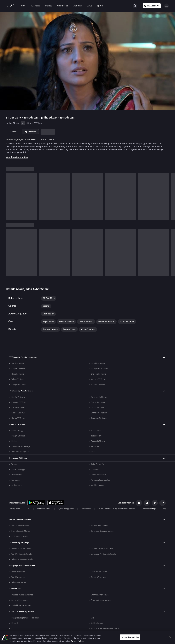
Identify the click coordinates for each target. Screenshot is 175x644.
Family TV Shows (18, 408)
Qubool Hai (95, 469)
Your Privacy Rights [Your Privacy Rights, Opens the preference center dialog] (130, 637)
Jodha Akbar (13, 123)
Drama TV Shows (98, 402)
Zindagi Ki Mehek (98, 441)
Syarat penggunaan (66, 509)
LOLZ (89, 6)
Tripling (14, 464)
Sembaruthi (96, 446)
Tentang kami (14, 509)
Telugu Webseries (19, 582)
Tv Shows (35, 6)
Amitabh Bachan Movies (21, 605)
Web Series (63, 6)
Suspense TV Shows (99, 418)
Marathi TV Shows (98, 385)
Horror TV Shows (18, 418)
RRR (13, 628)
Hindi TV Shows (18, 374)
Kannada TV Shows (98, 379)
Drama (51, 140)
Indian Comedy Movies (21, 531)
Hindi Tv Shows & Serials (21, 549)
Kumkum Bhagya (18, 469)
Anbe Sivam (96, 431)
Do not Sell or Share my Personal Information (116, 509)
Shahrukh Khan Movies (100, 595)
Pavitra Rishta (17, 485)
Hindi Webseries (18, 572)
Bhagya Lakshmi (18, 436)
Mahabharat (16, 475)
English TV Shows (18, 369)
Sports (100, 6)
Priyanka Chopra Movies (101, 600)
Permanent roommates (100, 480)
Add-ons (78, 6)
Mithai (14, 441)
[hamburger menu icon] (167, 6)
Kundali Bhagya (18, 431)
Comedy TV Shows (19, 402)
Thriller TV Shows (98, 408)
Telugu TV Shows (18, 379)
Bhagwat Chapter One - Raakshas (25, 618)
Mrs (92, 618)
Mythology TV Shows (99, 413)
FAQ (28, 509)
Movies (49, 6)
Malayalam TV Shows (99, 369)
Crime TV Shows (18, 413)
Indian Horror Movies (20, 526)
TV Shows (39, 123)
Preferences (86, 509)
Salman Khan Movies (20, 600)
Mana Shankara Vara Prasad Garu (105, 628)
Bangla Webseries (98, 577)
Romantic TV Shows (99, 397)
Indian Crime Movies (99, 526)
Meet (93, 452)
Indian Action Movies (20, 536)
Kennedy (15, 623)
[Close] (170, 637)
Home (23, 6)
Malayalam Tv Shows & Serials (103, 554)
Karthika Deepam (98, 485)
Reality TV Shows (18, 397)
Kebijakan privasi (44, 509)
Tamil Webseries (18, 577)
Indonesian (31, 140)
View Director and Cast (17, 157)
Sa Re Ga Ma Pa (97, 464)
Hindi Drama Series (99, 572)
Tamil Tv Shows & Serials (22, 554)
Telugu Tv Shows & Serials (22, 559)
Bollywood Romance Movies (102, 531)
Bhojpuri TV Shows (98, 374)
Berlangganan (152, 6)
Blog (165, 509)
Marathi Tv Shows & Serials (102, 549)
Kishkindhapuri (97, 623)
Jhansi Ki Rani (96, 436)
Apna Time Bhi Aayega (21, 446)
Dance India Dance (99, 475)
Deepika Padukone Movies (22, 595)
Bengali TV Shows (19, 385)
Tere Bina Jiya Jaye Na (20, 452)
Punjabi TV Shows (98, 363)
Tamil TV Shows (18, 363)
